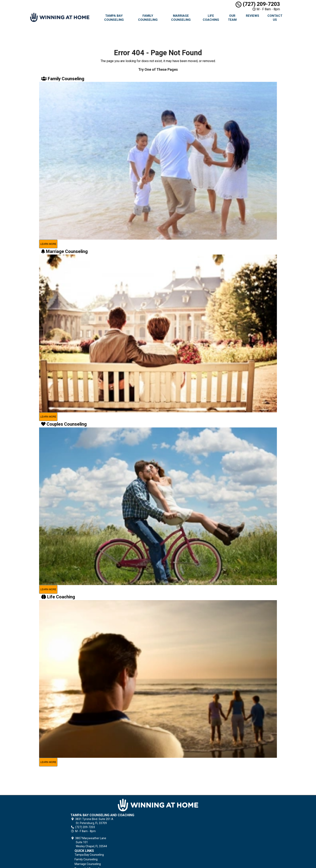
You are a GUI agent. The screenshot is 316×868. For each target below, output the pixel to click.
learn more (48, 244)
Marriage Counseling (181, 18)
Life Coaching (211, 18)
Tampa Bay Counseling (114, 18)
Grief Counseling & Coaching (191, 837)
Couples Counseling (185, 823)
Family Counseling (148, 18)
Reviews (253, 16)
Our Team (232, 18)
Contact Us (275, 18)
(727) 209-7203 (258, 4)
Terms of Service (184, 846)
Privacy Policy (181, 841)
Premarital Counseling (187, 818)
